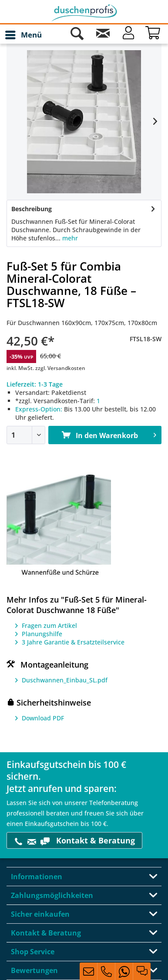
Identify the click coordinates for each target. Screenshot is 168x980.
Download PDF (43, 718)
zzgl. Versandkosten (60, 368)
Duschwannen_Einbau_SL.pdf (65, 680)
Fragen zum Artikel (49, 625)
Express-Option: (39, 409)
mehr (69, 238)
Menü (24, 34)
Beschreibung (32, 209)
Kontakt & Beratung (74, 841)
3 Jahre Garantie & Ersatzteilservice (73, 642)
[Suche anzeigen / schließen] (77, 35)
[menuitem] (23, 35)
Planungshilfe (42, 634)
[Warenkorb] (154, 35)
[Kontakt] (103, 35)
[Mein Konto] (128, 35)
